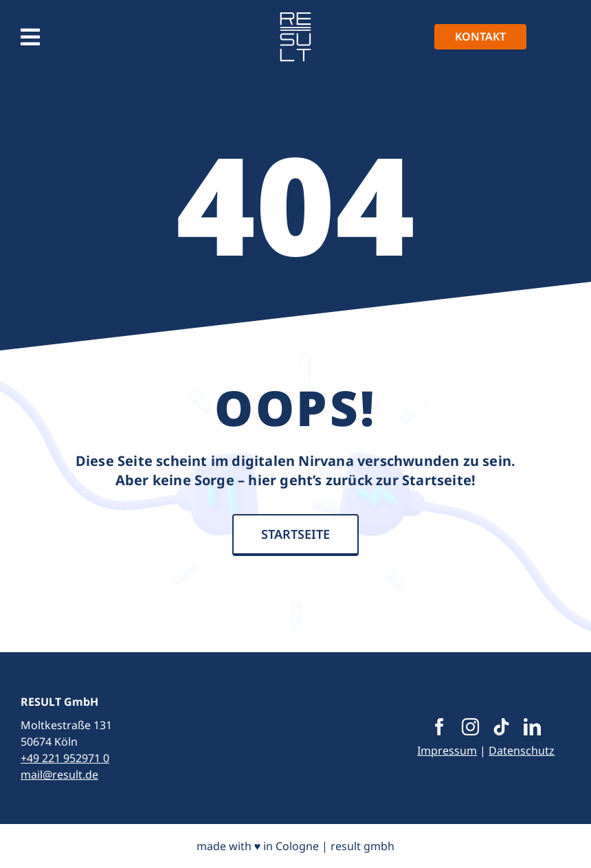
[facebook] (439, 727)
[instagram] (470, 727)
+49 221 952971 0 (65, 758)
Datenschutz (522, 750)
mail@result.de (59, 775)
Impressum (447, 750)
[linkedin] (532, 727)
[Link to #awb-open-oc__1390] (30, 37)
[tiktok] (501, 727)
